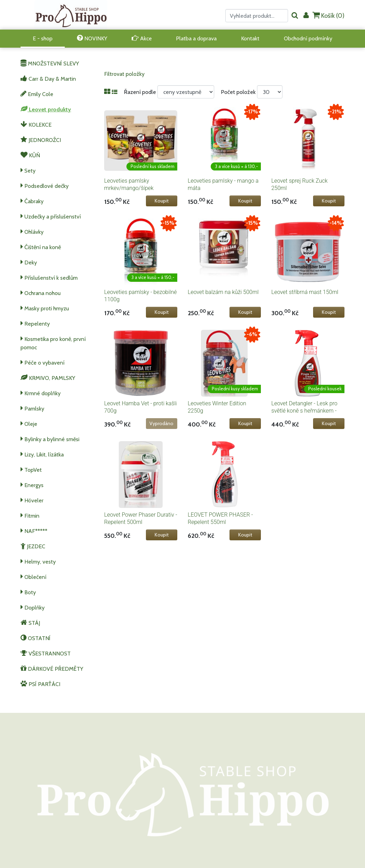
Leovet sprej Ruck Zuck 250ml (300, 184)
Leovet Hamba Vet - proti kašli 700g (141, 407)
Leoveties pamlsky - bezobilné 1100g (141, 296)
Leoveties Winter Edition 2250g (217, 407)
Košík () (328, 15)
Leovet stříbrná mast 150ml (305, 292)
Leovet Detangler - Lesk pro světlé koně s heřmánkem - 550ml (304, 411)
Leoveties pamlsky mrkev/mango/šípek (129, 184)
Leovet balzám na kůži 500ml (223, 292)
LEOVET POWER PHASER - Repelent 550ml (220, 518)
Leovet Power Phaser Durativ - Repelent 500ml (141, 518)
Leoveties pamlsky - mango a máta (223, 184)
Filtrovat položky (124, 74)
